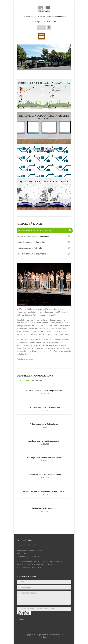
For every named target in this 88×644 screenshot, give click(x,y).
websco (44, 637)
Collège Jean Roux (43, 635)
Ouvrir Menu (42, 36)
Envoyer (21, 619)
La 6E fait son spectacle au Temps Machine (35, 230)
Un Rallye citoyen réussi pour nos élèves (34, 254)
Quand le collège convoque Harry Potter (33, 236)
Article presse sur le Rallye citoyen (31, 248)
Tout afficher (23, 381)
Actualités (37, 381)
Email (39, 28)
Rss (44, 28)
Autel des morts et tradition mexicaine (33, 242)
